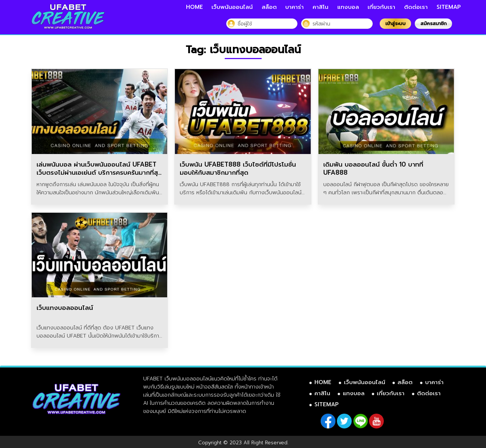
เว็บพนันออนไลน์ (232, 7)
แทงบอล (348, 7)
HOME (194, 7)
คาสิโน (320, 7)
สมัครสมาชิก (433, 23)
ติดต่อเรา (416, 7)
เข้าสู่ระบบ (395, 23)
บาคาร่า (294, 7)
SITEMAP (449, 7)
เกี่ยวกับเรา (381, 7)
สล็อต (269, 7)
